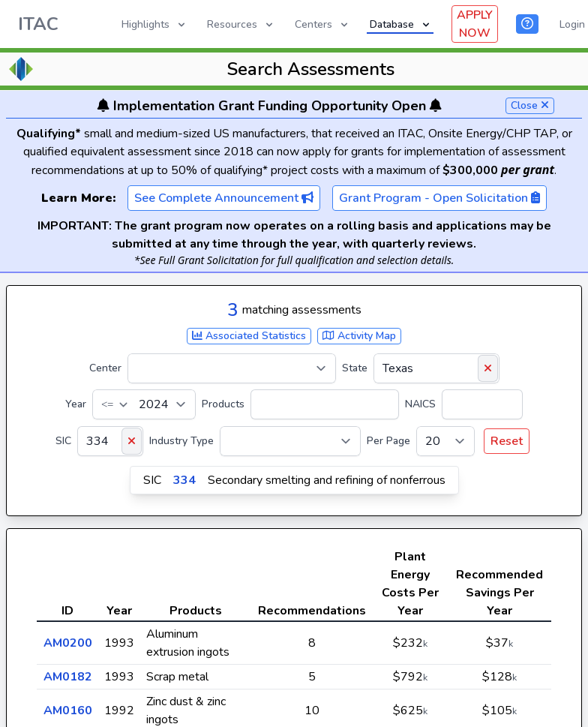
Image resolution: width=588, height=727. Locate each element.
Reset (507, 441)
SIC (63, 441)
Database (401, 24)
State (355, 368)
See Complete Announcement (224, 198)
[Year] (144, 404)
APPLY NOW (475, 24)
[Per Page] (445, 441)
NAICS (420, 404)
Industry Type (181, 441)
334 (184, 480)
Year (76, 404)
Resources (241, 24)
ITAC (38, 24)
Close (530, 105)
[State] (436, 368)
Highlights (154, 24)
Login (572, 24)
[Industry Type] (290, 441)
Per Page (388, 441)
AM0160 (68, 710)
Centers (322, 24)
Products (223, 404)
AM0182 (68, 677)
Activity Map (359, 336)
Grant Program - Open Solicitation (439, 198)
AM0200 (68, 643)
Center (105, 368)
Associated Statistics (249, 336)
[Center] (232, 368)
